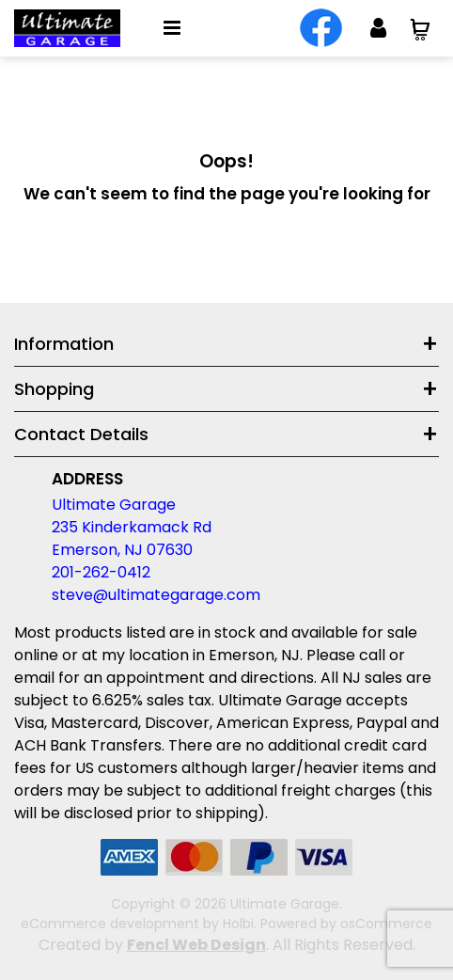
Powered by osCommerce (346, 924)
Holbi (238, 924)
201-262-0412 (101, 572)
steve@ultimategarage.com (156, 595)
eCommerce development (110, 924)
